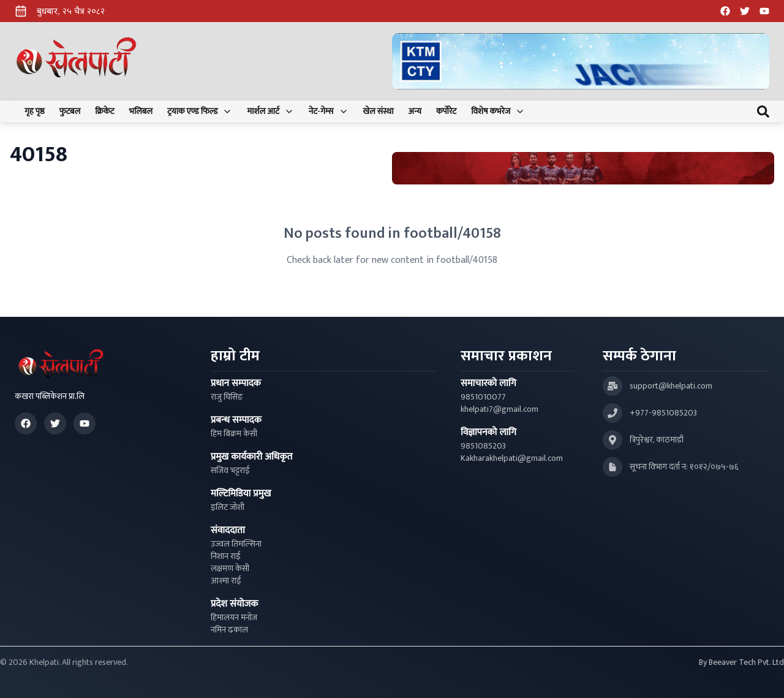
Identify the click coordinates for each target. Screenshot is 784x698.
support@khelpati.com (671, 386)
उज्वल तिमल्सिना (236, 544)
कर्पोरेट (446, 112)
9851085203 (483, 446)
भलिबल (141, 112)
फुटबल (70, 112)
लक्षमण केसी (230, 569)
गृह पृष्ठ (35, 112)
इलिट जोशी (228, 507)
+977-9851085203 (663, 413)
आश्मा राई (226, 581)
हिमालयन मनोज (234, 618)
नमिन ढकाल (229, 630)
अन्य (415, 112)
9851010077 (483, 397)
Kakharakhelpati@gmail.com (512, 458)
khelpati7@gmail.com (499, 409)
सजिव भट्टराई (230, 471)
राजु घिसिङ (227, 397)
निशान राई (226, 556)
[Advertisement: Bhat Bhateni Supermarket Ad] (583, 168)
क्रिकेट (104, 112)
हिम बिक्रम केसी (234, 434)
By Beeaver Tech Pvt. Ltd (741, 662)
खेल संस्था (379, 112)
